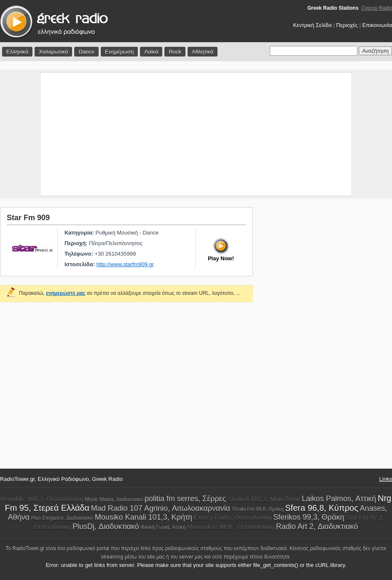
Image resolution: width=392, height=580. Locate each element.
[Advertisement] (196, 134)
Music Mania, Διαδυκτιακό (114, 499)
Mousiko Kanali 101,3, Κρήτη (144, 517)
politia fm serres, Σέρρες (185, 499)
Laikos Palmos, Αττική (339, 499)
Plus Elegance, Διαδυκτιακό (62, 518)
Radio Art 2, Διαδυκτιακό (317, 526)
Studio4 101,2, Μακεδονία (264, 499)
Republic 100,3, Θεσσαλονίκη (42, 499)
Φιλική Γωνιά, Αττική (163, 527)
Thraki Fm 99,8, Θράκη (258, 509)
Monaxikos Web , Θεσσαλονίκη (231, 527)
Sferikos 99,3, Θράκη (309, 517)
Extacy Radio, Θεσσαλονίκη (233, 517)
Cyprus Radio (377, 8)
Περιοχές (347, 25)
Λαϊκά (151, 52)
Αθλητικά (203, 52)
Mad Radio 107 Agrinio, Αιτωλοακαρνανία (161, 508)
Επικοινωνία (377, 25)
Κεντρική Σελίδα (312, 25)
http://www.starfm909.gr (125, 264)
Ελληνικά (17, 52)
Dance (86, 52)
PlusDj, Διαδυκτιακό (106, 526)
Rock (175, 52)
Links (386, 479)
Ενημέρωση (119, 52)
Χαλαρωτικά (53, 52)
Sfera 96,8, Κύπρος (322, 508)
